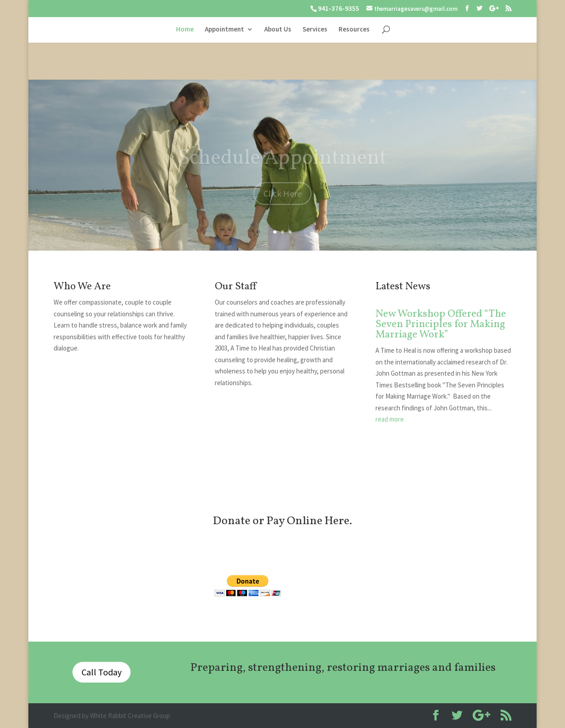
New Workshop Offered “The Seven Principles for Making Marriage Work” (441, 324)
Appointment (224, 30)
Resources (354, 30)
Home (185, 30)
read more (390, 419)
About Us (278, 30)
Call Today (102, 672)
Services (315, 30)
